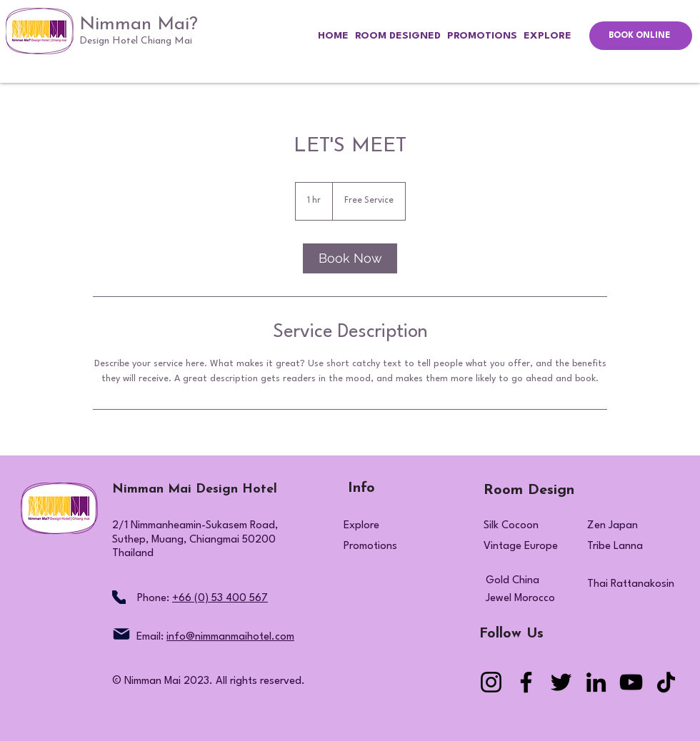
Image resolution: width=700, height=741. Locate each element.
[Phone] (119, 597)
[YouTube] (631, 682)
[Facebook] (526, 682)
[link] (350, 258)
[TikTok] (666, 682)
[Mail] (121, 634)
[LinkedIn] (596, 682)
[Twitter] (561, 682)
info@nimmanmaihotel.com (230, 637)
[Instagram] (491, 682)
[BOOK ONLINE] (641, 36)
